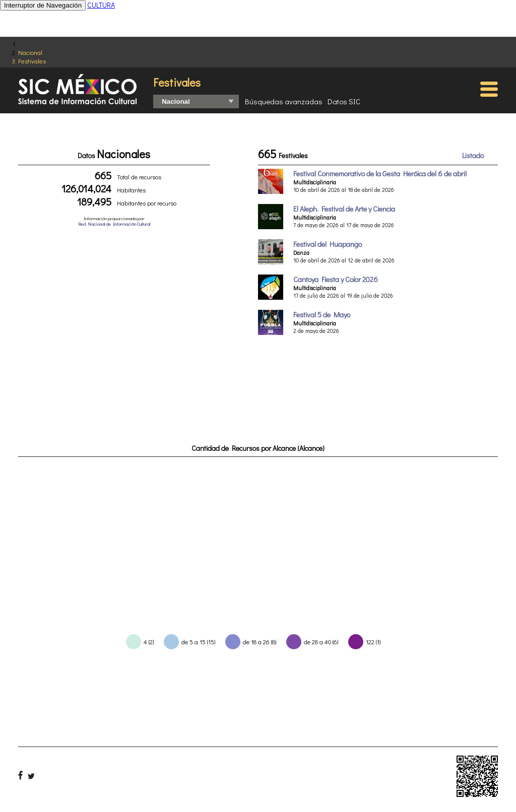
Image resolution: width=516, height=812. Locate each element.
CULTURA (101, 5)
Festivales (32, 61)
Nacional (30, 52)
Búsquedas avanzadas (284, 101)
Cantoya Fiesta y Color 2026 (336, 279)
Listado (473, 155)
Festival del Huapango (328, 244)
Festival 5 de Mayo (322, 315)
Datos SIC (344, 101)
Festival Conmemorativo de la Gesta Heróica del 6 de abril (380, 174)
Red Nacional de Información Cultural (114, 224)
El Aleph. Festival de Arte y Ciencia (344, 209)
